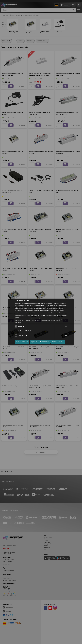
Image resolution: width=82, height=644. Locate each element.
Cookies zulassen (58, 342)
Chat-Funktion (22, 336)
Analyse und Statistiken (25, 331)
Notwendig (21, 326)
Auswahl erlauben (22, 342)
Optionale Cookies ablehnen (40, 342)
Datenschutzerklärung (51, 315)
